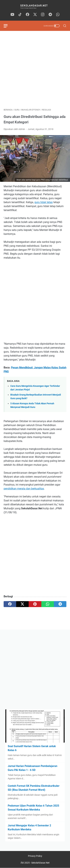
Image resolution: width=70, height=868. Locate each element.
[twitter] (35, 15)
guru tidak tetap (44, 202)
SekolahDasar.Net (40, 863)
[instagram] (43, 15)
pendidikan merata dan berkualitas (24, 489)
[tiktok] (20, 15)
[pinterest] (35, 604)
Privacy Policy (35, 856)
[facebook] (28, 15)
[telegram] (50, 15)
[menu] (8, 26)
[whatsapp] (58, 15)
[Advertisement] (35, 70)
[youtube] (12, 15)
